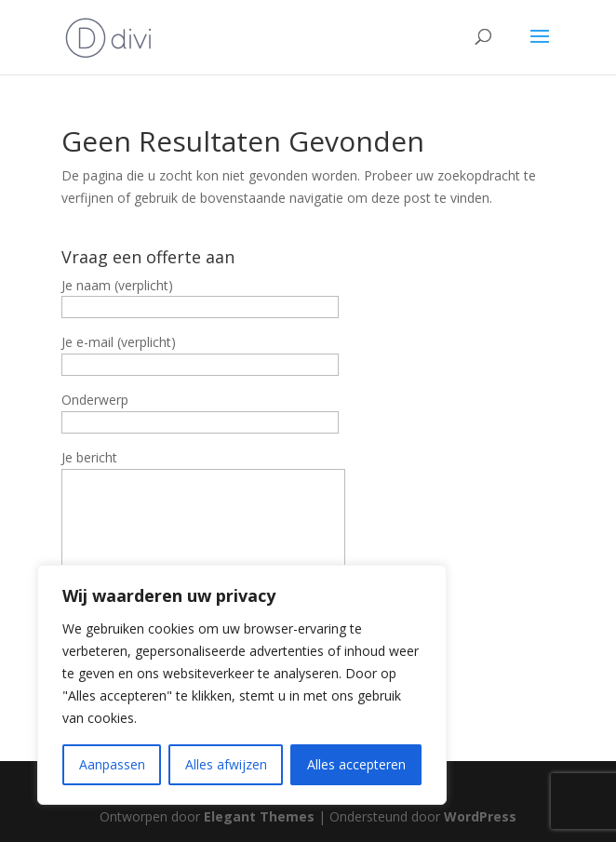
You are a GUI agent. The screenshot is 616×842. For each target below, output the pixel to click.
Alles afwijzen (226, 764)
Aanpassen (112, 764)
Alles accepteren (356, 764)
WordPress (480, 816)
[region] (242, 685)
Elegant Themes (259, 816)
